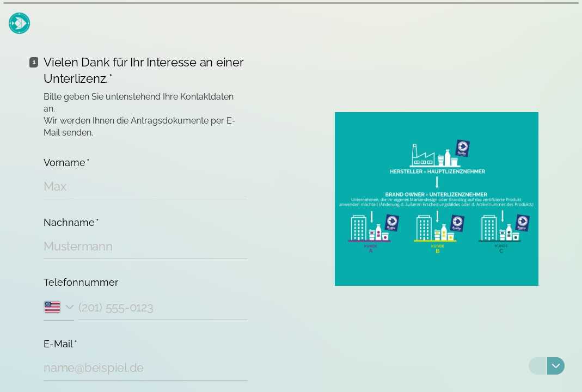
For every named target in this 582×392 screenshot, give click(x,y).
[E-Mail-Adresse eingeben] (146, 367)
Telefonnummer (81, 282)
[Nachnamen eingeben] (146, 246)
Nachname (71, 222)
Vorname (67, 163)
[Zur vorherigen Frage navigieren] (537, 366)
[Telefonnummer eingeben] (163, 307)
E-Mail (60, 344)
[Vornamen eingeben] (146, 186)
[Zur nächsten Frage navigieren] (556, 366)
